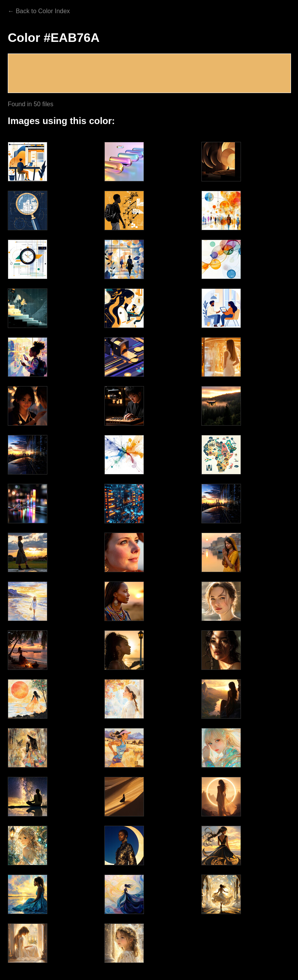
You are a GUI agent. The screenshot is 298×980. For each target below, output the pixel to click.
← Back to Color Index (39, 11)
